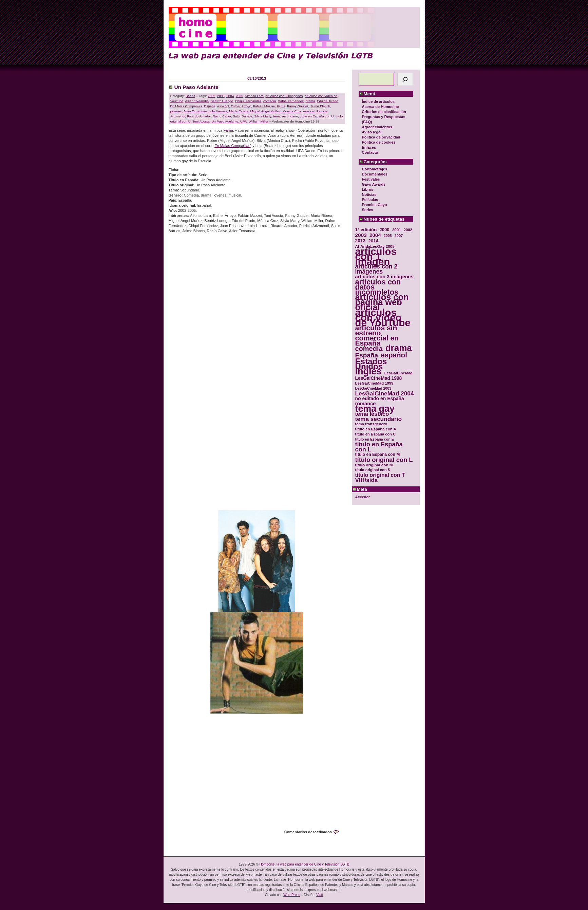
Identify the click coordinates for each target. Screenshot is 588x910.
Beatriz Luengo (222, 101)
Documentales (375, 174)
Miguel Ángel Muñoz (265, 111)
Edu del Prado (328, 101)
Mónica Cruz (292, 111)
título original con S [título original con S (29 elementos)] (373, 470)
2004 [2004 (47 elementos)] (375, 235)
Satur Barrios (243, 116)
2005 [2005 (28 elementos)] (388, 236)
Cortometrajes (375, 169)
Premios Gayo (375, 205)
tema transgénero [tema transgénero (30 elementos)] (371, 424)
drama (310, 101)
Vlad (320, 895)
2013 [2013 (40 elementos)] (361, 241)
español (223, 106)
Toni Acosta (201, 121)
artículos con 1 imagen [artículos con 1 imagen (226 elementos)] (376, 256)
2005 (240, 96)
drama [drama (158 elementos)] (399, 348)
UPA (244, 121)
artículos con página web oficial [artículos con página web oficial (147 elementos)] (382, 302)
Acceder (363, 497)
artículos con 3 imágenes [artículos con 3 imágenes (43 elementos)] (384, 277)
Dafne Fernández (291, 101)
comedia (270, 101)
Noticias (369, 194)
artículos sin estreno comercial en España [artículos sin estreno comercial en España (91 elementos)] (377, 335)
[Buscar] (405, 79)
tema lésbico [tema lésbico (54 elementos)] (372, 414)
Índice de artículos (378, 101)
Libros (368, 189)
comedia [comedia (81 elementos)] (369, 349)
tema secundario (286, 116)
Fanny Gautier (298, 106)
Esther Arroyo (241, 106)
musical (309, 111)
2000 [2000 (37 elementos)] (384, 230)
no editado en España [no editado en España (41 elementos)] (380, 399)
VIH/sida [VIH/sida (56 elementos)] (367, 480)
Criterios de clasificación (384, 112)
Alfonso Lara (254, 96)
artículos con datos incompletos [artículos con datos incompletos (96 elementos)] (378, 287)
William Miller (259, 121)
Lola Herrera (218, 111)
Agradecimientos (377, 127)
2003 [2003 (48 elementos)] (361, 235)
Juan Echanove (195, 111)
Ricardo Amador (199, 116)
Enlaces (369, 147)
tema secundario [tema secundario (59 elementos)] (378, 419)
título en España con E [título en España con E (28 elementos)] (375, 439)
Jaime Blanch (320, 106)
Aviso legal (372, 132)
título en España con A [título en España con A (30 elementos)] (376, 429)
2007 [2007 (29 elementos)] (399, 236)
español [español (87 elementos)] (394, 355)
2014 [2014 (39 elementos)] (373, 241)
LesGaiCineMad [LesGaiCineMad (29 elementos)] (399, 373)
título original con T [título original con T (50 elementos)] (380, 475)
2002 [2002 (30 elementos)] (408, 230)
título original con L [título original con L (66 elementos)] (384, 460)
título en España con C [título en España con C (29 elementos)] (375, 434)
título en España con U (317, 116)
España (210, 106)
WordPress (292, 895)
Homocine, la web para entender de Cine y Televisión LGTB (304, 864)
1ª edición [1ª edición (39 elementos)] (366, 230)
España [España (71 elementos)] (367, 355)
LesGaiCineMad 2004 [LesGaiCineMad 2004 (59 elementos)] (385, 394)
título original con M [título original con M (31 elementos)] (374, 465)
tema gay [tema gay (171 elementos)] (375, 409)
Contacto (370, 152)
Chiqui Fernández (248, 101)
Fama (281, 106)
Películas (370, 200)
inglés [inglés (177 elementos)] (368, 372)
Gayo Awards (374, 184)
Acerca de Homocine (381, 107)
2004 (230, 96)
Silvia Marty (263, 116)
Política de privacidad (381, 137)
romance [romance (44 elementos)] (366, 404)
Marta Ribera (239, 111)
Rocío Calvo (222, 116)
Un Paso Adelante (196, 87)
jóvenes (176, 111)
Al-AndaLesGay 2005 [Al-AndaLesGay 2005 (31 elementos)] (375, 246)
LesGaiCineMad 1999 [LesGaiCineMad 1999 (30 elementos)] (374, 383)
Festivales (371, 179)
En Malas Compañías (186, 106)
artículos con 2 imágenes (284, 96)
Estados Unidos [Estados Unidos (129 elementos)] (371, 364)
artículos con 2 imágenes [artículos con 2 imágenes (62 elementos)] (376, 269)
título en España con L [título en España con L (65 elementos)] (379, 447)
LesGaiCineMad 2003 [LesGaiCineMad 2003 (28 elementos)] (373, 388)
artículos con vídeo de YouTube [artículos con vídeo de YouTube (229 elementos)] (383, 318)
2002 (211, 96)
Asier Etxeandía (197, 101)
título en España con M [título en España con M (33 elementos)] (378, 454)
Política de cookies (379, 142)
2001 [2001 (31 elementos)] (397, 230)
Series (368, 210)
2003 (221, 96)
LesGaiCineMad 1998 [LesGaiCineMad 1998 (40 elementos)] (379, 378)
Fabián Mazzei (264, 106)
